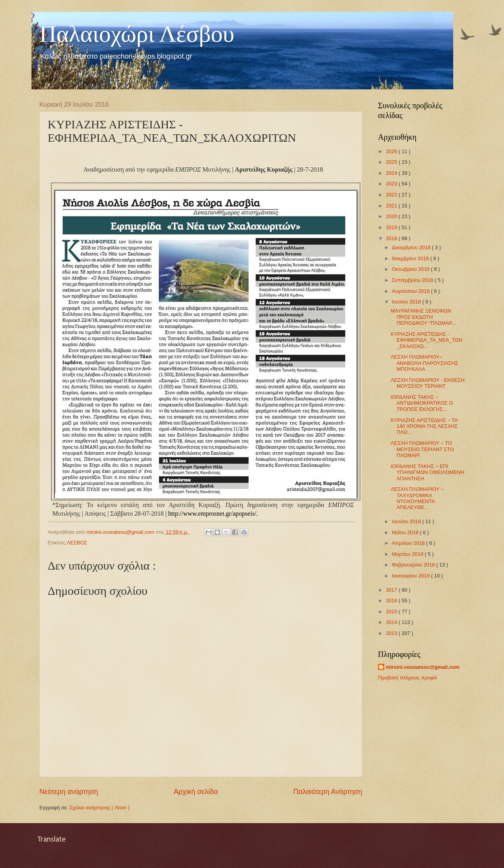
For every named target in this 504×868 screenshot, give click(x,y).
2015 (392, 612)
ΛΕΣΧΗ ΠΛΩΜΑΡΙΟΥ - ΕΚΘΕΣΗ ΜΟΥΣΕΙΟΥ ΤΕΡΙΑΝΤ (428, 383)
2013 (392, 633)
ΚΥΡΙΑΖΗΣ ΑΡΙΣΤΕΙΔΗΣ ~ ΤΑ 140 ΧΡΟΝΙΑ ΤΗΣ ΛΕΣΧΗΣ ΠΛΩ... (424, 426)
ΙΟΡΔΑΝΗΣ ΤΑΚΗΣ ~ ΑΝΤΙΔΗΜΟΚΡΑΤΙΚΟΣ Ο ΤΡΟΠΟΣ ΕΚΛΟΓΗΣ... (422, 403)
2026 (392, 151)
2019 (392, 227)
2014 (392, 622)
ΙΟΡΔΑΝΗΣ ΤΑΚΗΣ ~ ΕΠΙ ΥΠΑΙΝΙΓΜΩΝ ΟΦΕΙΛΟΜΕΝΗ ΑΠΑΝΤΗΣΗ (427, 472)
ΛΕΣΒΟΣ (77, 543)
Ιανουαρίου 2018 (411, 576)
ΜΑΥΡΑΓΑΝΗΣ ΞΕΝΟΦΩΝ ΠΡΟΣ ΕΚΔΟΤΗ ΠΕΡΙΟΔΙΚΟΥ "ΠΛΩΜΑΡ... (423, 317)
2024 (392, 173)
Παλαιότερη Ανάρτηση (328, 792)
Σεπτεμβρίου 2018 (413, 280)
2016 (392, 601)
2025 (392, 162)
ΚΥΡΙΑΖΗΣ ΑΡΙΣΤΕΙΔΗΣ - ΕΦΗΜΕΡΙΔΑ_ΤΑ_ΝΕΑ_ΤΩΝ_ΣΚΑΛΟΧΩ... (426, 340)
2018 (392, 238)
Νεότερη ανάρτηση (69, 792)
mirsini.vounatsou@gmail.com (423, 667)
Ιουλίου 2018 (407, 302)
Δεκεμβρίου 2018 (412, 247)
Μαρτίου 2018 (408, 554)
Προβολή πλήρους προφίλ (408, 678)
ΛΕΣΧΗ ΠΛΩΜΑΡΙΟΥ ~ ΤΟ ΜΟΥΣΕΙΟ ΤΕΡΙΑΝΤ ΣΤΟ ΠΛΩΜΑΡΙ (422, 449)
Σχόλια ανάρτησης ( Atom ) (99, 808)
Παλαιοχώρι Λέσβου (137, 34)
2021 (392, 206)
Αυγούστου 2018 (411, 291)
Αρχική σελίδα (196, 792)
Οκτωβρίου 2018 (411, 269)
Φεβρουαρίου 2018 (414, 565)
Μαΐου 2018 (406, 532)
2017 (392, 590)
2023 (392, 184)
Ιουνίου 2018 (407, 521)
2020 (392, 216)
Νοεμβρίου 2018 (411, 258)
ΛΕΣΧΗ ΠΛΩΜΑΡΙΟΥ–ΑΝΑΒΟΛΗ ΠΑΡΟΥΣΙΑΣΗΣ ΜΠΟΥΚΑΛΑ (424, 363)
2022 (392, 195)
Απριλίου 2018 (409, 543)
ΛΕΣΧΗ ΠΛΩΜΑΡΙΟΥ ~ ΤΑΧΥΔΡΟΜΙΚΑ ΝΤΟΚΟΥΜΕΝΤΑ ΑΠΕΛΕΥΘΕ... (417, 498)
